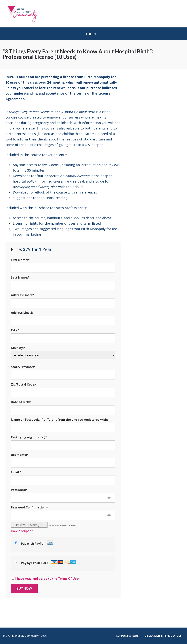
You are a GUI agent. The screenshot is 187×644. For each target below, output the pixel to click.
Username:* (20, 455)
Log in (91, 34)
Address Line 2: (22, 313)
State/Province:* (23, 367)
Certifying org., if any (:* (29, 437)
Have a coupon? (22, 531)
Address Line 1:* (23, 295)
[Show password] (109, 498)
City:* (15, 330)
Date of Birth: (21, 402)
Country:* (18, 348)
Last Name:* (20, 277)
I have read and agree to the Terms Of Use (47, 579)
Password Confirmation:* (29, 507)
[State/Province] (63, 375)
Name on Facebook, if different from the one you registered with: (59, 420)
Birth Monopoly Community (26, 14)
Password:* (19, 490)
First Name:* (20, 260)
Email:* (16, 472)
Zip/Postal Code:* (24, 384)
